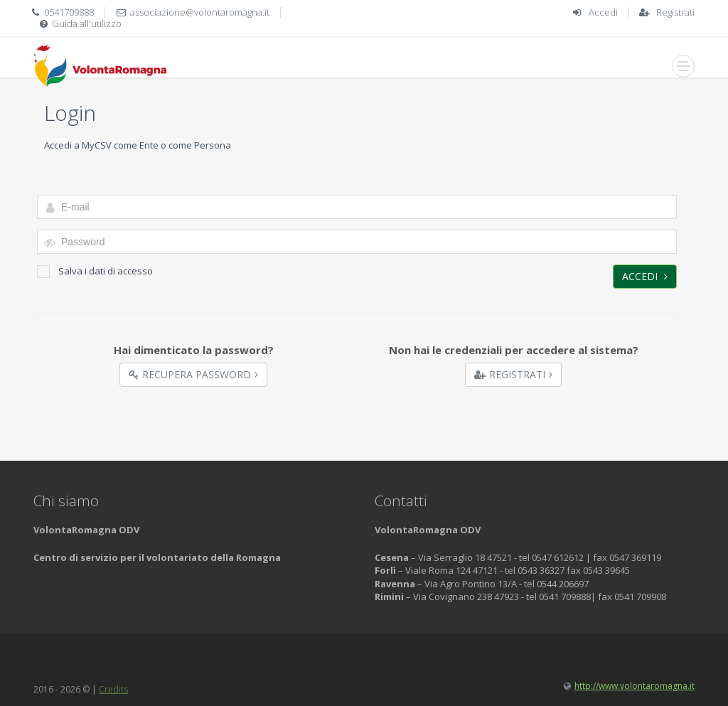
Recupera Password (193, 374)
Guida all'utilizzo (87, 23)
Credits (113, 689)
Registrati (675, 12)
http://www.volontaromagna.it (635, 686)
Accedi (603, 12)
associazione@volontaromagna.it (200, 12)
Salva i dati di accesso (95, 271)
